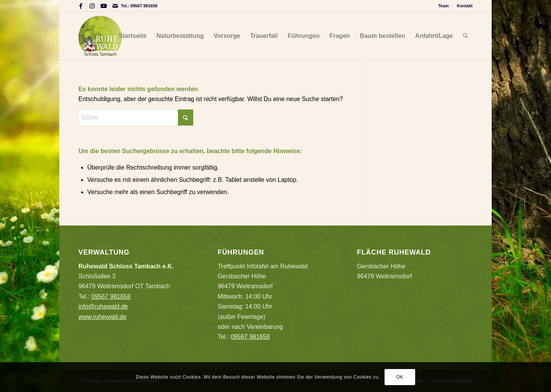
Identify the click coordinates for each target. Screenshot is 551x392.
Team (443, 6)
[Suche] (465, 36)
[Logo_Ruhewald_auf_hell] (100, 36)
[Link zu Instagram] (92, 6)
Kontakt (465, 6)
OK (400, 377)
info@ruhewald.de (103, 306)
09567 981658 (144, 6)
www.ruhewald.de (102, 317)
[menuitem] (444, 6)
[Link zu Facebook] (81, 6)
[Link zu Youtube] (104, 6)
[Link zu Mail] (115, 6)
